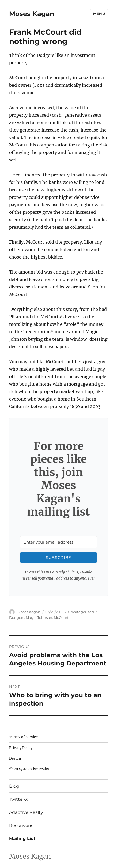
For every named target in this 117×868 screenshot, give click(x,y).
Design (15, 758)
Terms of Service (23, 737)
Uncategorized (81, 612)
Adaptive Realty (26, 812)
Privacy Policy (21, 748)
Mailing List (22, 839)
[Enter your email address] (59, 542)
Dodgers (17, 617)
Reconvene (21, 825)
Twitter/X (19, 799)
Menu (99, 14)
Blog (14, 786)
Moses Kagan (32, 14)
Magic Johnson (39, 617)
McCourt (61, 617)
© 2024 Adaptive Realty (29, 769)
